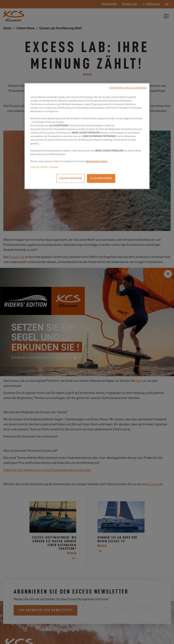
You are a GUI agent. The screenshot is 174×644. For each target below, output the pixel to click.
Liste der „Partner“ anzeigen (44, 167)
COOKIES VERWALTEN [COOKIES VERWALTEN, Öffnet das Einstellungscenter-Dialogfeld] (70, 178)
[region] (87, 136)
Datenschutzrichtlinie (97, 161)
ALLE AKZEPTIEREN (101, 178)
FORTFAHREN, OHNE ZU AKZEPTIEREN (128, 88)
